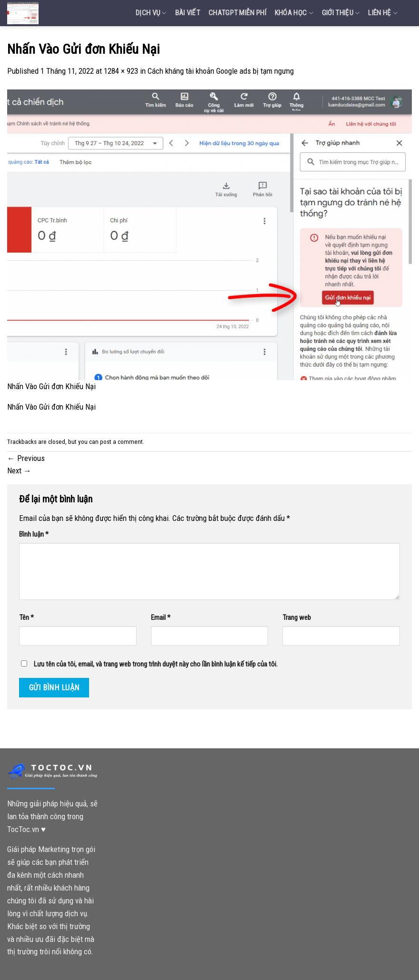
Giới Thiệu (341, 13)
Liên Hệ (383, 13)
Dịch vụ (151, 13)
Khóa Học (294, 13)
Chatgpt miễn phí (237, 13)
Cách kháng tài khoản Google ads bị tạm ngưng (221, 71)
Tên (26, 617)
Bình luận (34, 534)
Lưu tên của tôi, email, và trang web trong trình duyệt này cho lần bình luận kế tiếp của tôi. (156, 664)
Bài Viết (188, 13)
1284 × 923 (121, 71)
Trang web (297, 617)
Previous (26, 458)
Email (161, 617)
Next (19, 470)
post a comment (121, 442)
